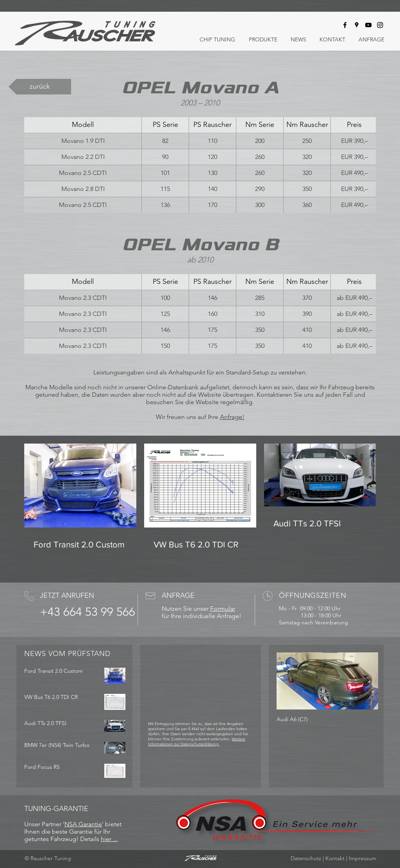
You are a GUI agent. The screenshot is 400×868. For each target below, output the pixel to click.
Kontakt (335, 858)
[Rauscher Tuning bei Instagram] (380, 25)
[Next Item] (366, 681)
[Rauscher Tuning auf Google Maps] (357, 25)
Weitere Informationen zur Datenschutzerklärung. (197, 741)
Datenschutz (306, 858)
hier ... (109, 839)
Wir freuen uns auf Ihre (188, 417)
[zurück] (40, 87)
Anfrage (231, 417)
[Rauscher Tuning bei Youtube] (368, 25)
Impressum (362, 858)
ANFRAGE (178, 595)
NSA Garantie (83, 824)
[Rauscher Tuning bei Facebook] (345, 25)
